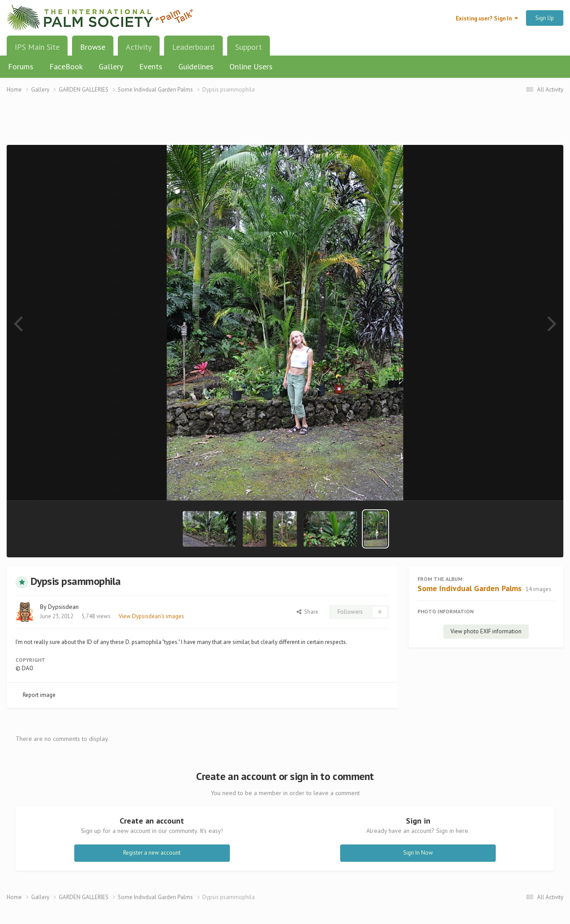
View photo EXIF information (486, 631)
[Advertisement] (285, 125)
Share (307, 612)
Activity (139, 47)
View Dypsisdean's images (151, 616)
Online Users (251, 66)
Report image (39, 695)
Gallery (111, 66)
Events (151, 66)
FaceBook (66, 66)
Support (249, 47)
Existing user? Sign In (487, 18)
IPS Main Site (37, 47)
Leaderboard (193, 47)
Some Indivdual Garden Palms (470, 588)
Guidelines (196, 66)
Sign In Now (418, 853)
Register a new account (152, 853)
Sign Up (545, 18)
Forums (21, 66)
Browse (93, 50)
